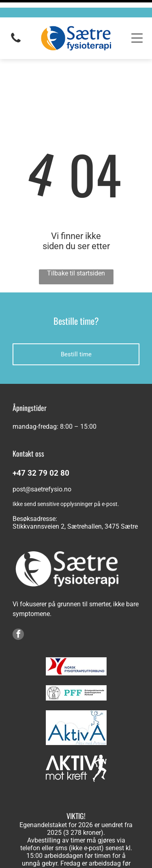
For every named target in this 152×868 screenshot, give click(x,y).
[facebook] (18, 600)
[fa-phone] (16, 34)
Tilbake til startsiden (76, 238)
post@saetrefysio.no (42, 454)
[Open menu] (137, 30)
